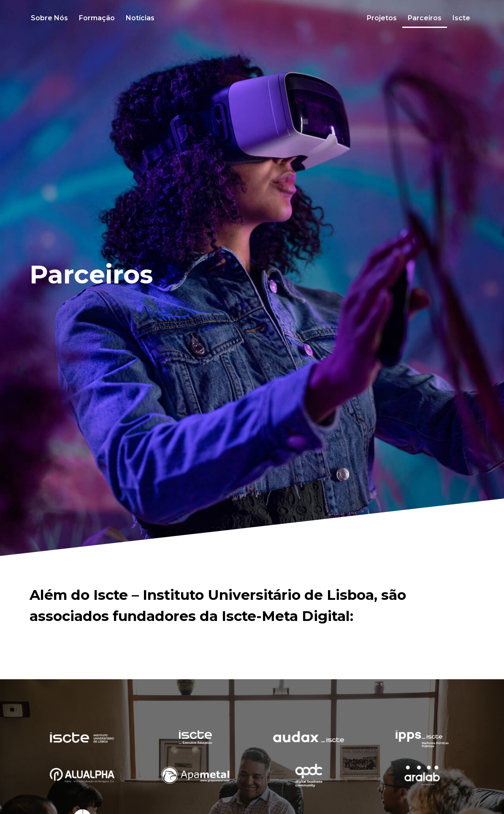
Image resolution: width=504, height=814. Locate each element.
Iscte (461, 18)
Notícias (140, 18)
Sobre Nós (49, 18)
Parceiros (425, 18)
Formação (97, 18)
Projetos (382, 18)
